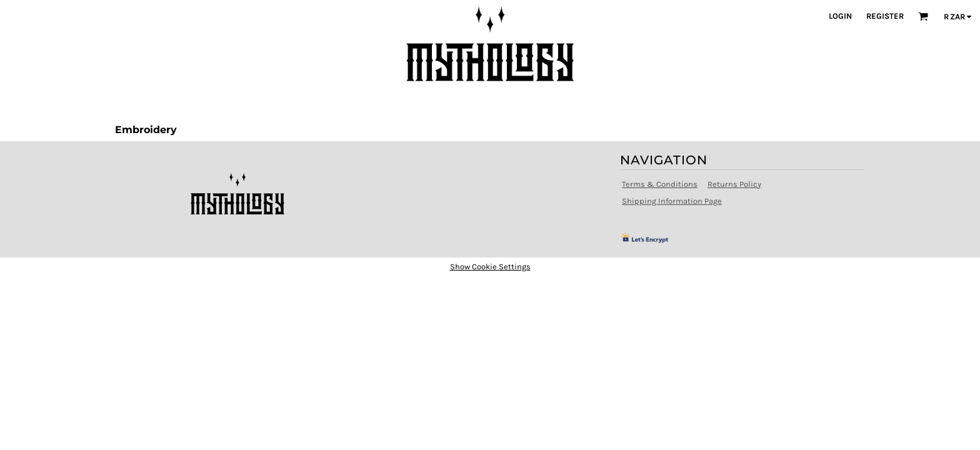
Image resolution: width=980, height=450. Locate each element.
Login (840, 16)
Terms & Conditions (660, 184)
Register (885, 16)
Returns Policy (734, 184)
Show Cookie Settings (490, 267)
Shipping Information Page (672, 201)
